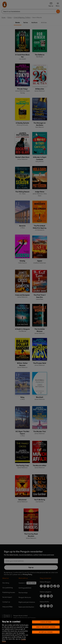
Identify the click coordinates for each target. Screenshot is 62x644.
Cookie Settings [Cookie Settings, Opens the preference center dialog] (46, 622)
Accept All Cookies (46, 632)
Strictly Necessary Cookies (46, 627)
